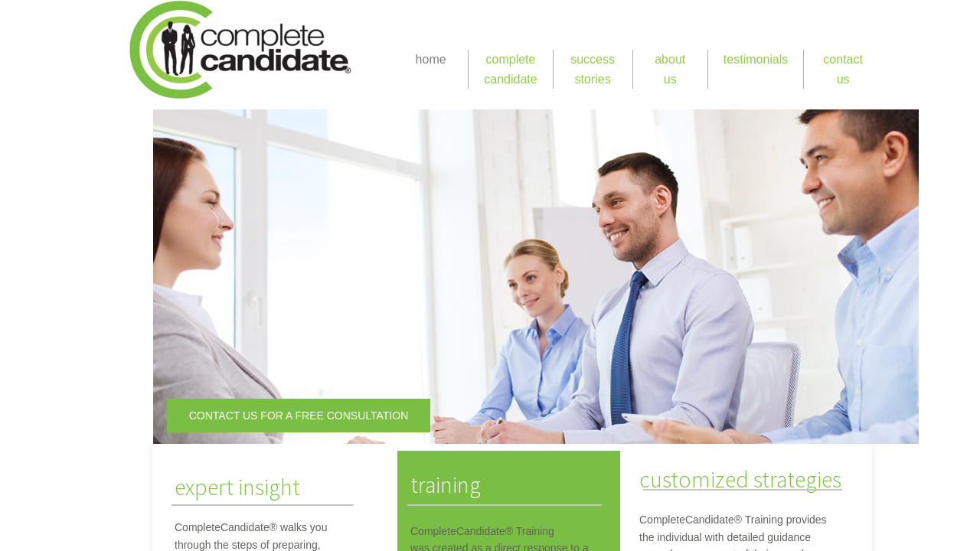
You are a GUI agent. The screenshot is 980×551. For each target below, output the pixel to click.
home (431, 59)
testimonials (756, 59)
